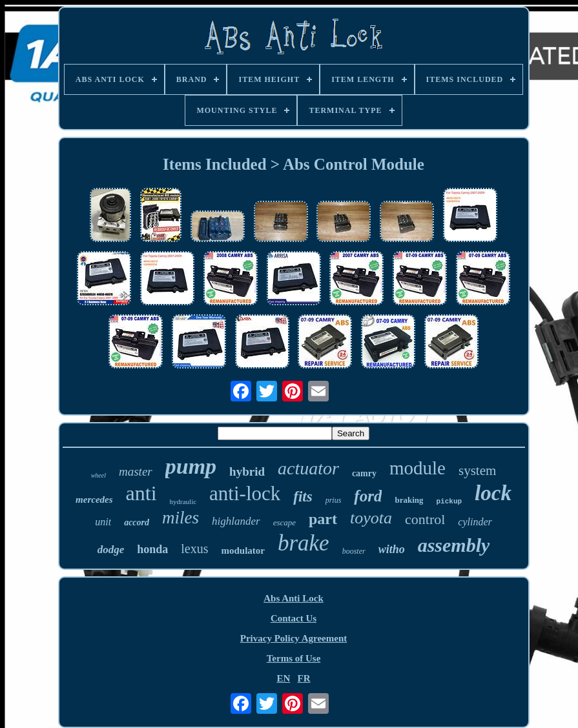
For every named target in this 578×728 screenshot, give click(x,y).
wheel (98, 475)
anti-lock (245, 493)
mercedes (94, 500)
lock (493, 493)
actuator (308, 468)
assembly (454, 545)
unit (103, 522)
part (323, 519)
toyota (371, 518)
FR (304, 678)
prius (334, 500)
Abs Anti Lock (294, 598)
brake (304, 543)
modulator (243, 551)
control (425, 519)
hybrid (247, 471)
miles (181, 518)
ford (368, 496)
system (477, 470)
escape (284, 522)
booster (354, 551)
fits (303, 497)
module (418, 468)
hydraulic (183, 501)
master (136, 471)
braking (409, 500)
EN (283, 678)
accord (137, 522)
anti (141, 493)
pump (191, 466)
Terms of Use (294, 658)
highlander (236, 521)
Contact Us (294, 618)
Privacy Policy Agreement (294, 638)
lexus (194, 549)
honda (152, 549)
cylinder (475, 522)
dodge (111, 550)
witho (392, 549)
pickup (449, 501)
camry (364, 473)
